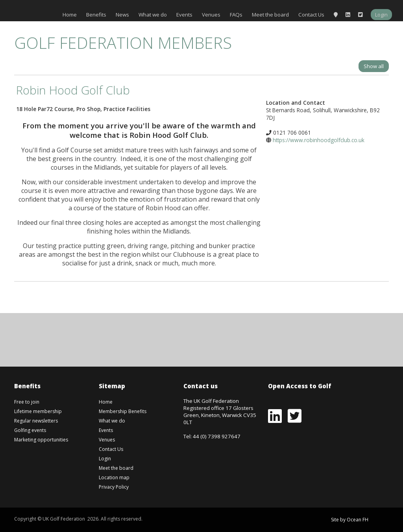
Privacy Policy (114, 487)
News (122, 15)
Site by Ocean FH (350, 520)
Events (184, 15)
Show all (374, 66)
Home (70, 15)
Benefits (96, 15)
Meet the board (270, 15)
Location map (114, 477)
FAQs (236, 15)
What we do (153, 15)
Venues (211, 15)
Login (381, 15)
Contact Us (311, 15)
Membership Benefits (123, 411)
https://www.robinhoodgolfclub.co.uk (319, 140)
